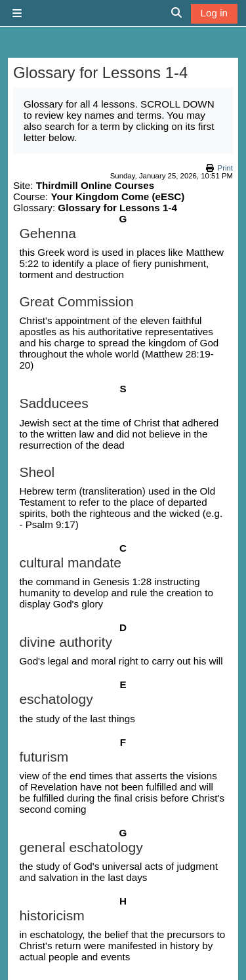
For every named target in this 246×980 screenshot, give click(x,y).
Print (225, 168)
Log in (214, 13)
